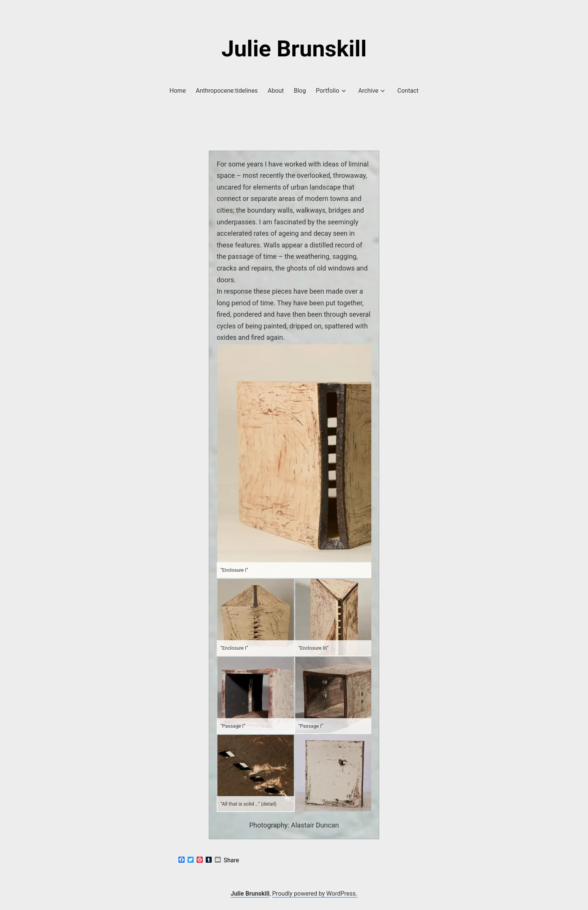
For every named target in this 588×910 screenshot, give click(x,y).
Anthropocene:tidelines (227, 91)
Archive (368, 91)
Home (178, 91)
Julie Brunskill (294, 49)
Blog (300, 91)
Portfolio (327, 91)
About (276, 91)
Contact (408, 91)
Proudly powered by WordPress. (315, 894)
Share (232, 860)
